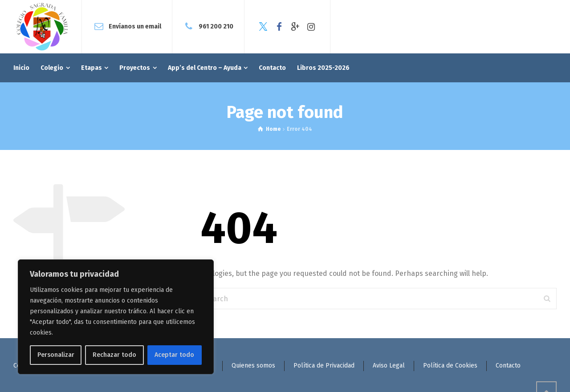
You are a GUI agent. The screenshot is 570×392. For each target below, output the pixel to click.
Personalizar (56, 355)
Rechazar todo (114, 355)
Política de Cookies (450, 366)
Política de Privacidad (324, 366)
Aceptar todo (174, 355)
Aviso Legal (389, 366)
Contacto (508, 366)
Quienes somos (253, 366)
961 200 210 (216, 26)
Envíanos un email (135, 26)
